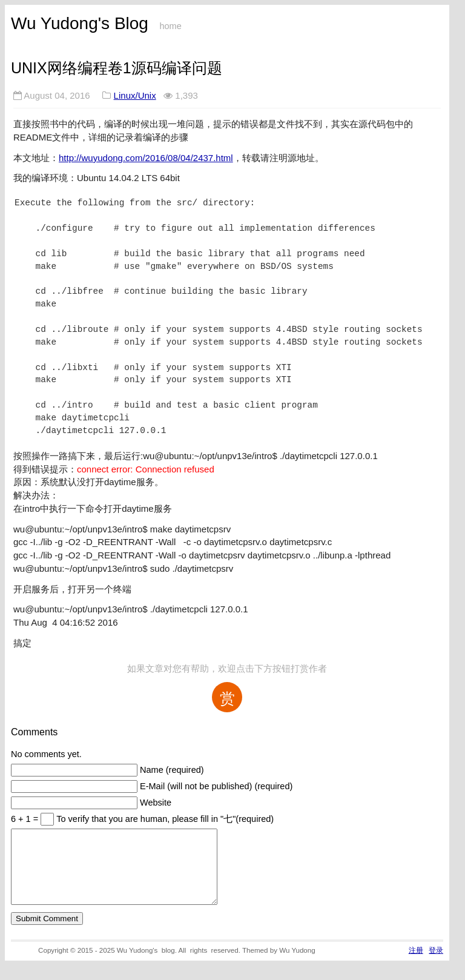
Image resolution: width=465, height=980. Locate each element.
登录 (436, 965)
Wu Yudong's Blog (80, 23)
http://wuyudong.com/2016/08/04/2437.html (146, 158)
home (170, 26)
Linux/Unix (135, 95)
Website (156, 803)
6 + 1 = (26, 819)
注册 (416, 965)
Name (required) (172, 770)
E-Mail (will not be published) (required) (216, 786)
